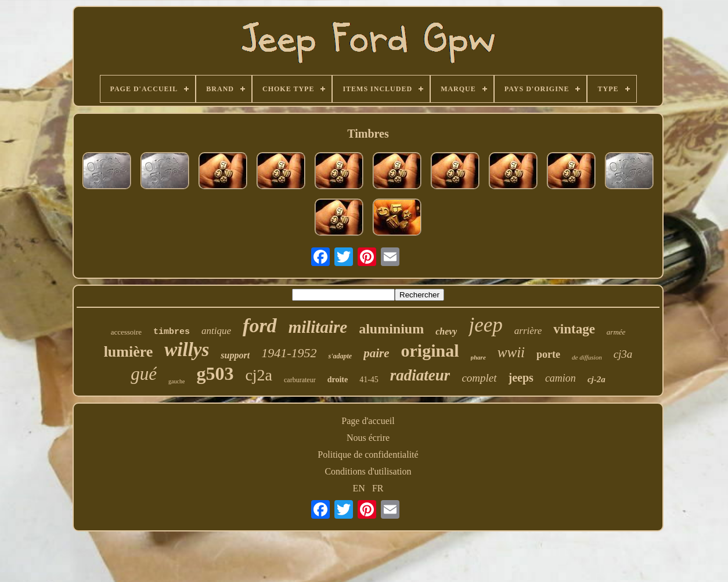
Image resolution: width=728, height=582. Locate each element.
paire (376, 353)
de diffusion (587, 357)
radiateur (420, 375)
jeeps (521, 378)
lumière (129, 352)
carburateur (300, 380)
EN (359, 488)
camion (561, 378)
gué (144, 374)
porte (548, 354)
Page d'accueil (368, 421)
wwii (511, 352)
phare (478, 357)
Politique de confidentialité (368, 455)
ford (260, 326)
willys (187, 350)
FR (378, 488)
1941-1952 (289, 353)
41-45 (369, 380)
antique (216, 331)
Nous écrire (368, 438)
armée (616, 332)
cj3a (623, 354)
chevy (446, 331)
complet (479, 378)
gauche (176, 381)
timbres (172, 332)
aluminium (391, 329)
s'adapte (340, 356)
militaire (318, 327)
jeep (485, 325)
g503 (215, 373)
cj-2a (597, 379)
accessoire (126, 332)
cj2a (259, 375)
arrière (528, 331)
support (235, 355)
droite (338, 380)
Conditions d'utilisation (368, 471)
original (430, 351)
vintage (574, 329)
